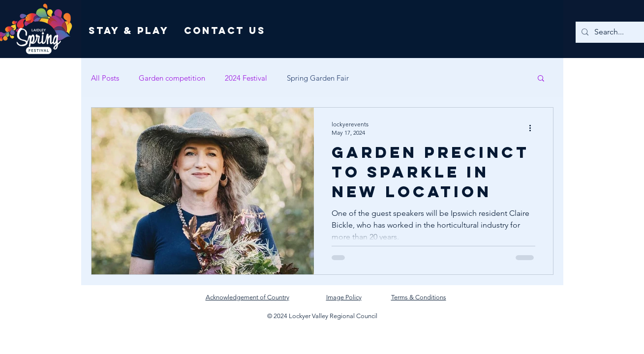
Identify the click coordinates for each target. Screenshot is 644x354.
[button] (541, 79)
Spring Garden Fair (318, 78)
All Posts (105, 78)
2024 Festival (246, 78)
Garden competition (172, 78)
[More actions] (534, 128)
